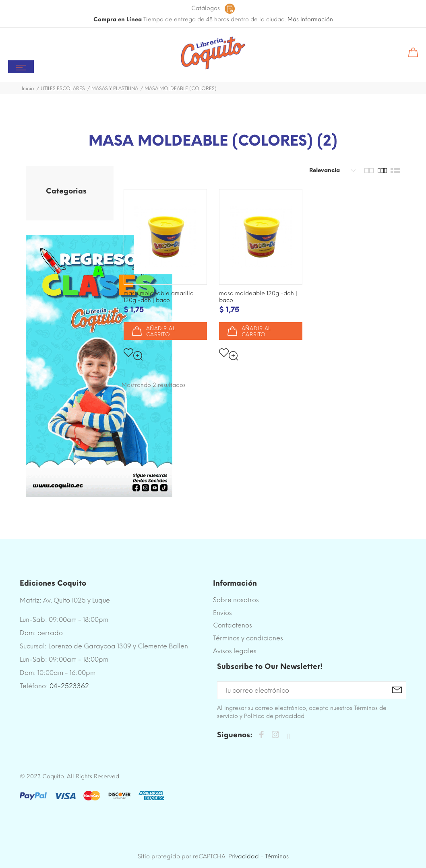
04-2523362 (69, 686)
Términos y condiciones (248, 638)
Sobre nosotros (236, 600)
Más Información (310, 20)
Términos (277, 856)
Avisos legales (235, 651)
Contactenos (233, 625)
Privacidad (244, 856)
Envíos (222, 613)
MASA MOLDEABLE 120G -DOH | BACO (258, 297)
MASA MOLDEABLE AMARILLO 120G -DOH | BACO (159, 297)
